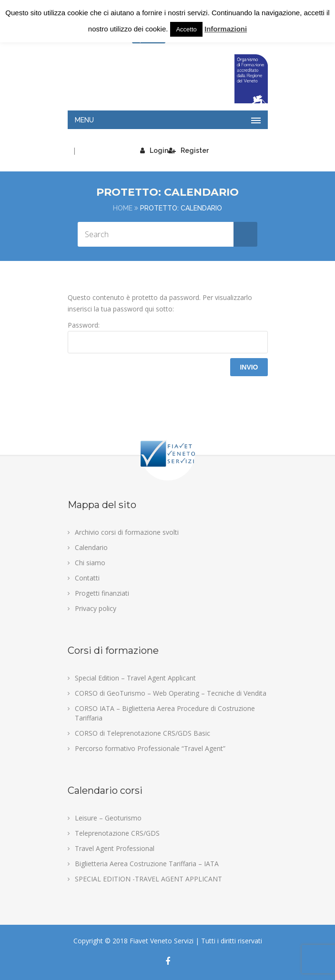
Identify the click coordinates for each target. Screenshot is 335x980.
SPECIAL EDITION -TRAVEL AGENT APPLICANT (148, 879)
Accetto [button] (186, 29)
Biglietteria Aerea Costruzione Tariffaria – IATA (147, 864)
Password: (168, 337)
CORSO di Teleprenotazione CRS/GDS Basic (142, 733)
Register (188, 150)
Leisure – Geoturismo (108, 818)
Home (123, 208)
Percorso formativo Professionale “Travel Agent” (150, 748)
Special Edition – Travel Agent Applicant (135, 678)
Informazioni (226, 29)
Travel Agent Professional (115, 848)
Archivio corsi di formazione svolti (127, 532)
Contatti (87, 578)
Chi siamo (90, 563)
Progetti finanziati (102, 593)
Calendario (91, 547)
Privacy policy (96, 608)
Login (154, 150)
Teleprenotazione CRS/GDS (117, 833)
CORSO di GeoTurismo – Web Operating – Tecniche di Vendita (171, 693)
